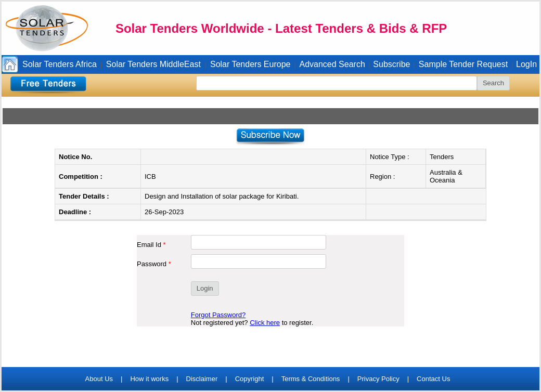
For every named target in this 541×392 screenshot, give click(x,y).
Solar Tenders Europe (250, 64)
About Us (99, 379)
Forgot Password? (218, 315)
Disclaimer (202, 379)
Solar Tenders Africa (60, 64)
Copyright (250, 379)
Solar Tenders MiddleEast (153, 64)
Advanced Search (332, 64)
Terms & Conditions (311, 379)
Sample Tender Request (463, 64)
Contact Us (433, 379)
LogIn (526, 64)
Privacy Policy (378, 379)
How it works (149, 379)
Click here (265, 323)
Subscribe (391, 64)
